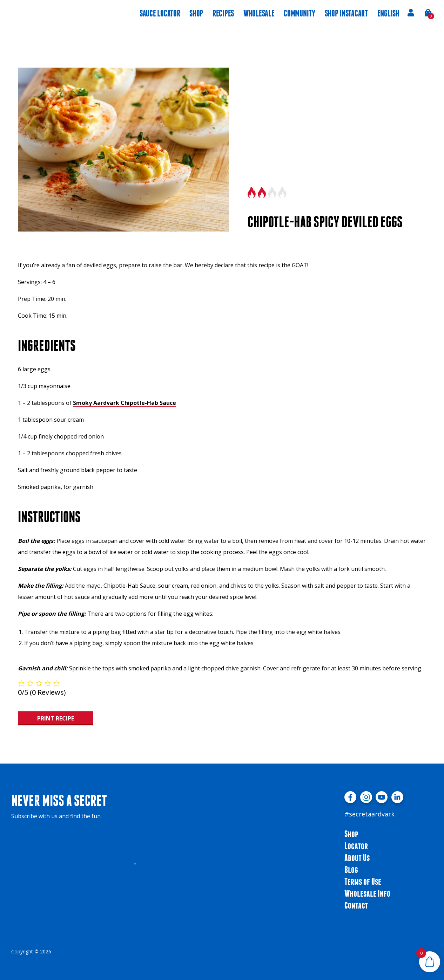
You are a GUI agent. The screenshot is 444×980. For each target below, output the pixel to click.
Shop (196, 13)
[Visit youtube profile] (382, 797)
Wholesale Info (367, 893)
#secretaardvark (369, 814)
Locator (356, 846)
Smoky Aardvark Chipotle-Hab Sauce (125, 403)
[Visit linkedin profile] (397, 797)
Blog (351, 869)
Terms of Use (363, 881)
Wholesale (259, 13)
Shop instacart (346, 13)
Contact (356, 905)
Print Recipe (56, 718)
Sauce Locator (160, 13)
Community (300, 13)
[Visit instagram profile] (366, 797)
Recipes (223, 13)
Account (411, 13)
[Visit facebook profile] (350, 797)
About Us (357, 858)
